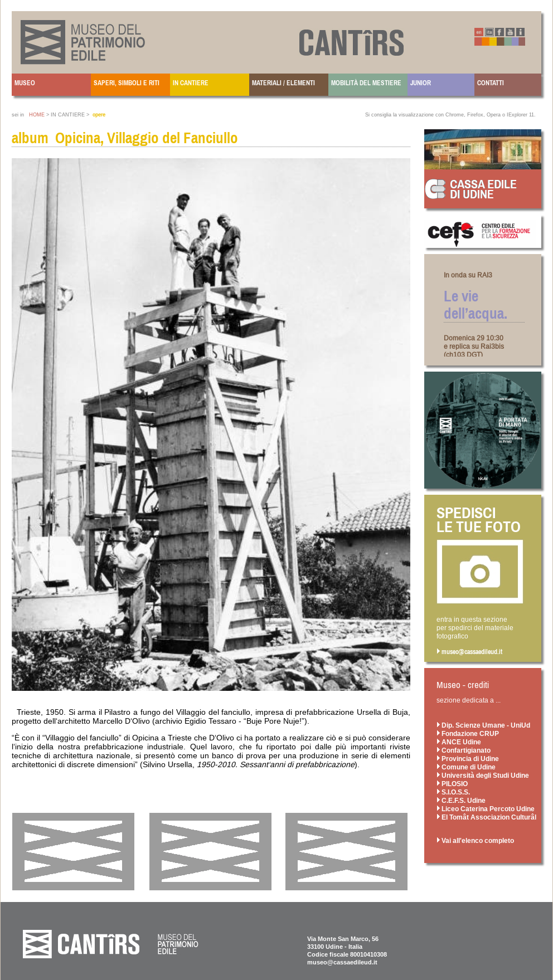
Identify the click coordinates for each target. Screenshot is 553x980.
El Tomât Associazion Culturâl (486, 817)
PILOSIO (452, 784)
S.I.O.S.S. (453, 792)
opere (99, 115)
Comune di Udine (466, 767)
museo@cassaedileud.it (469, 652)
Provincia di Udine (468, 759)
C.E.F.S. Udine (461, 800)
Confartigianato (464, 750)
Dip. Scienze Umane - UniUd (483, 725)
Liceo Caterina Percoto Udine (486, 809)
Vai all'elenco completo (475, 840)
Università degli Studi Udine (483, 775)
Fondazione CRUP (468, 733)
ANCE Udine (459, 742)
